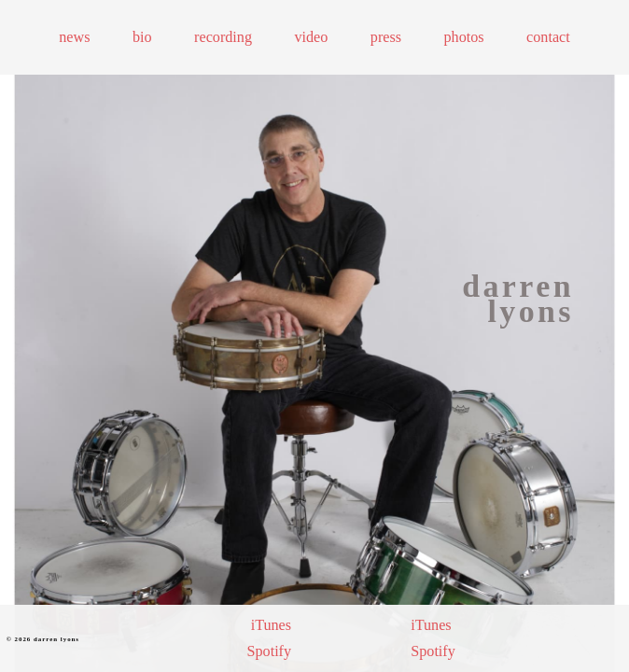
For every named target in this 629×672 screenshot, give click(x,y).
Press (386, 37)
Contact (548, 37)
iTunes (271, 625)
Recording (223, 37)
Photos (464, 37)
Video (311, 37)
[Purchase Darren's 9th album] (327, 638)
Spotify (269, 651)
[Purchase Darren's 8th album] (375, 638)
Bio (142, 37)
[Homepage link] (508, 299)
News (74, 37)
